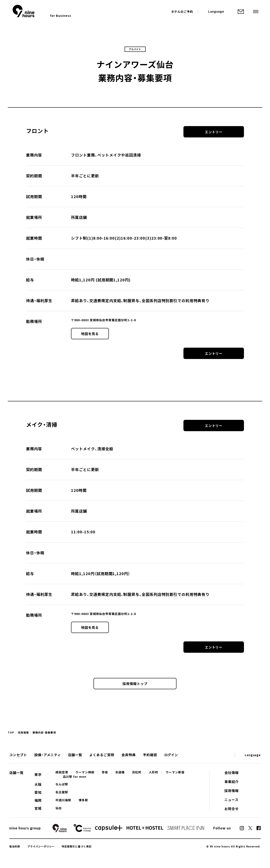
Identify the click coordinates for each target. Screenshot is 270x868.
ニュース (231, 800)
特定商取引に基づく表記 (77, 846)
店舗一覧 (75, 755)
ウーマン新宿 (175, 772)
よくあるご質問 (102, 755)
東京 (38, 774)
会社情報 (232, 773)
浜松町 (137, 772)
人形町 (153, 772)
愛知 (38, 792)
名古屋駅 (62, 792)
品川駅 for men (75, 777)
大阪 (38, 784)
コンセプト (18, 755)
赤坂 (105, 772)
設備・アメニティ (48, 755)
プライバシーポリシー (41, 846)
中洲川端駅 (63, 800)
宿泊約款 (15, 846)
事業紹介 (232, 782)
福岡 (38, 800)
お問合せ (232, 809)
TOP (11, 732)
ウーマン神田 (85, 772)
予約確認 (150, 755)
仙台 (59, 808)
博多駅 (83, 800)
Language (216, 11)
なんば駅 (62, 784)
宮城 (38, 808)
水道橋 (120, 772)
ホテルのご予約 (182, 12)
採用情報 (23, 732)
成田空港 (62, 772)
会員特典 (129, 755)
